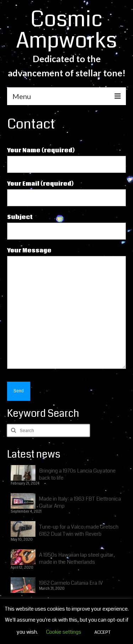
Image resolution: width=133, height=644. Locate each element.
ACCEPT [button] (102, 632)
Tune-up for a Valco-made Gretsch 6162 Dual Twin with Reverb (79, 530)
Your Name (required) (66, 157)
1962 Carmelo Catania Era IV (71, 583)
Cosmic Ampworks (66, 30)
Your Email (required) (66, 191)
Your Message (66, 256)
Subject (66, 224)
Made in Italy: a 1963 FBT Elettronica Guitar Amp (80, 502)
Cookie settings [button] (64, 632)
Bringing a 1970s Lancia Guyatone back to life (77, 474)
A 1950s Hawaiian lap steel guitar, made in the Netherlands (77, 558)
